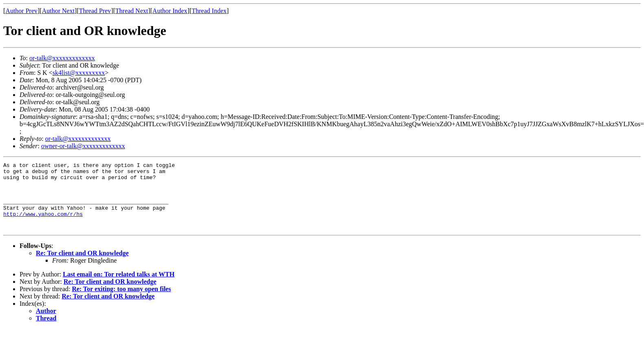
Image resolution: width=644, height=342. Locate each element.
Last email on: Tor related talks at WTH (119, 288)
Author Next (58, 11)
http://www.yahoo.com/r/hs (43, 225)
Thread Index (209, 11)
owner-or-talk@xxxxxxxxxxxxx (83, 146)
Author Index (170, 11)
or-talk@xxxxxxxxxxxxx (62, 58)
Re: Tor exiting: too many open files (121, 302)
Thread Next (132, 11)
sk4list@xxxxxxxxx (79, 73)
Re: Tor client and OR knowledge (82, 266)
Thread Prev (95, 11)
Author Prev (21, 11)
